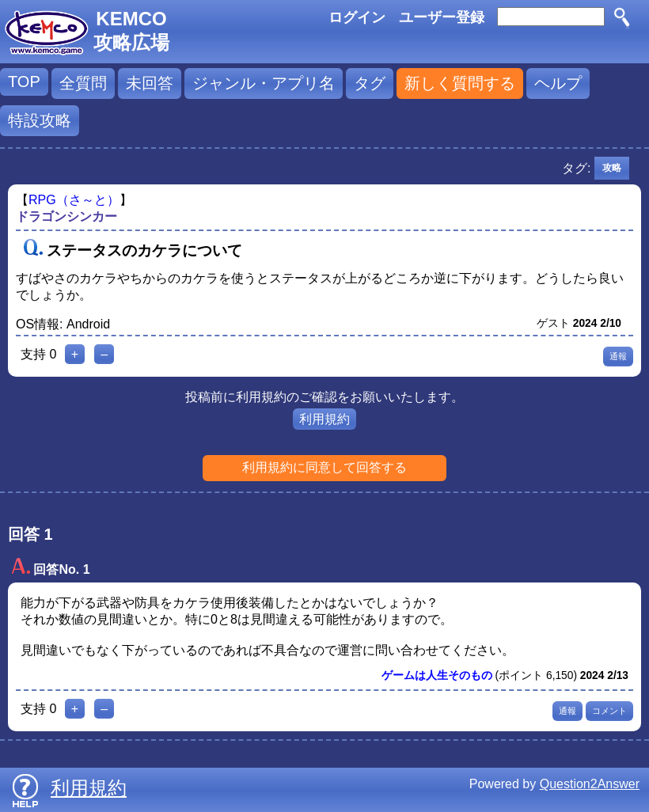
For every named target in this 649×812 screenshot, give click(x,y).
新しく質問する (460, 83)
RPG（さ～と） (74, 200)
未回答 (150, 83)
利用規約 (324, 419)
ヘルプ (558, 83)
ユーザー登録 (442, 17)
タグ (370, 83)
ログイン (357, 17)
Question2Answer (590, 784)
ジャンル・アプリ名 (264, 83)
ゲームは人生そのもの (437, 675)
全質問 (83, 83)
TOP (24, 82)
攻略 (612, 168)
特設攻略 (40, 120)
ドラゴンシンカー (66, 216)
